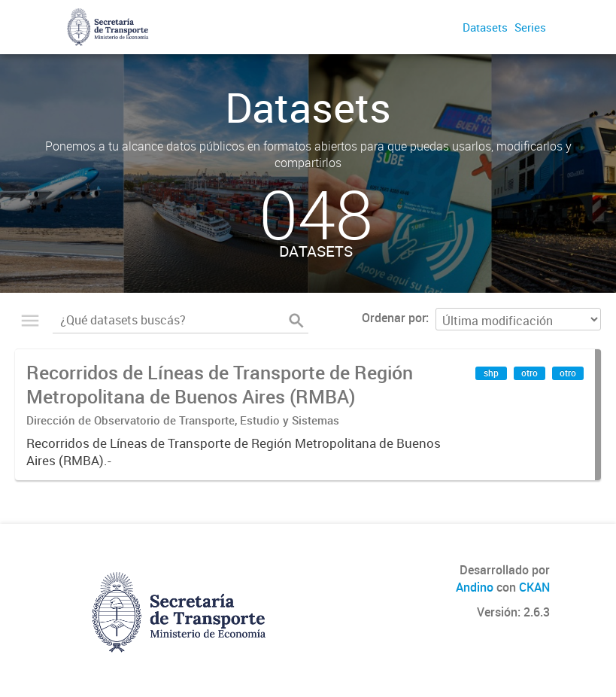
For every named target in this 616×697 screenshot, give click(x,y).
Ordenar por (394, 318)
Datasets (485, 27)
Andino (475, 587)
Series (530, 27)
